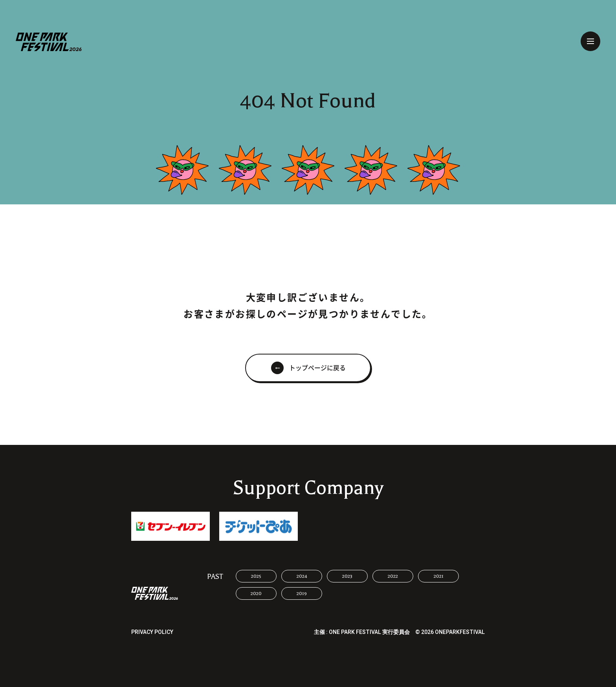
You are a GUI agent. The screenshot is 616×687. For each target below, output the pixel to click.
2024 (302, 576)
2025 (256, 576)
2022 (393, 576)
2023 (347, 576)
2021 (439, 576)
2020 (256, 593)
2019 (302, 593)
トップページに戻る (317, 368)
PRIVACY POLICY (152, 632)
